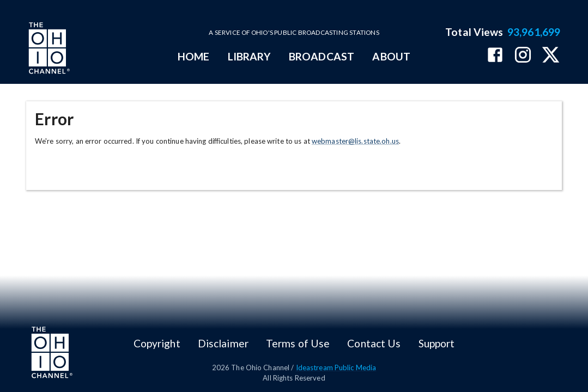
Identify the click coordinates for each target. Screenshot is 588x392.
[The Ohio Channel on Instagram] (523, 56)
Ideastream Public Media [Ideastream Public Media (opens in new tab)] (336, 367)
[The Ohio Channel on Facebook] (495, 56)
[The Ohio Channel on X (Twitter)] (551, 56)
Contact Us (374, 343)
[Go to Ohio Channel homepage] (48, 50)
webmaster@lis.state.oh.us (355, 141)
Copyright (157, 343)
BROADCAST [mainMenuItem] (322, 56)
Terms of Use (298, 343)
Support (437, 343)
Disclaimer (223, 343)
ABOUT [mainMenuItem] (391, 56)
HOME (193, 56)
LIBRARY (249, 56)
